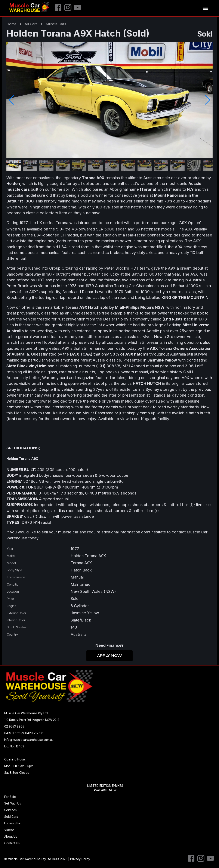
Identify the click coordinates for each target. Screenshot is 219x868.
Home (11, 24)
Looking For (13, 823)
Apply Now (109, 656)
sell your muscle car (60, 532)
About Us (11, 836)
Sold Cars (11, 817)
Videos (9, 830)
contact (179, 532)
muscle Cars (56, 24)
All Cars (31, 24)
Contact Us (12, 843)
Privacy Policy (80, 859)
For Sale (10, 797)
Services (10, 810)
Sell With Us (13, 803)
